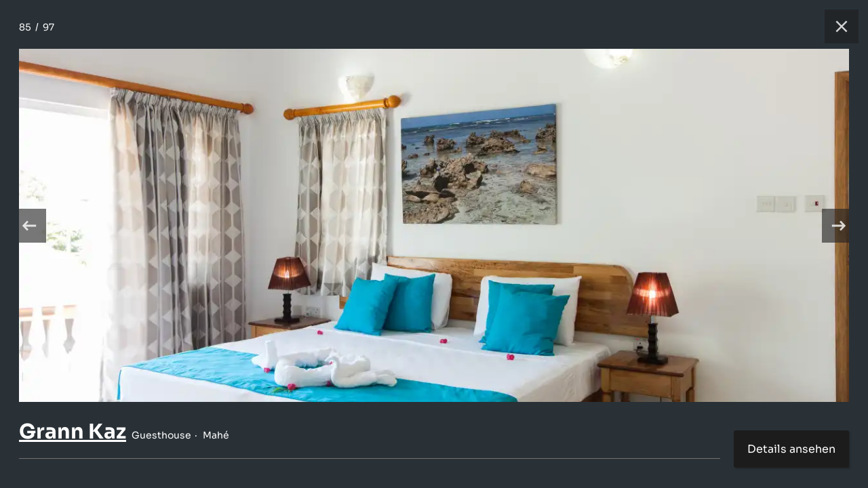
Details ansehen (791, 449)
